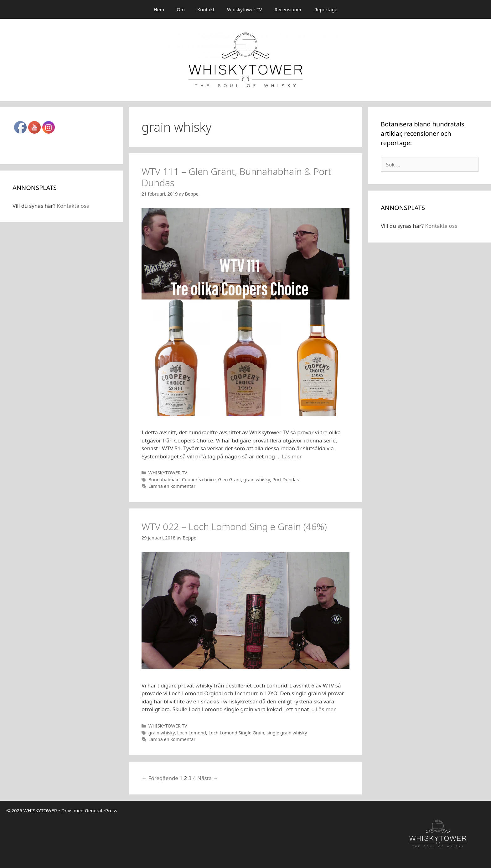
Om (181, 9)
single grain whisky (287, 733)
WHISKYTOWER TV (168, 473)
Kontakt (206, 9)
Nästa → (208, 778)
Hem (159, 9)
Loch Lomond (192, 733)
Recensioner (288, 9)
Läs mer (292, 456)
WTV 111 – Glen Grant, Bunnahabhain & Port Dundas (236, 177)
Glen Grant (229, 480)
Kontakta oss (73, 206)
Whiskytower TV (245, 9)
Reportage (326, 9)
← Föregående (160, 778)
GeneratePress (101, 810)
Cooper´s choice (199, 480)
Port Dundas (286, 480)
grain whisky (257, 480)
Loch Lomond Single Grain (236, 733)
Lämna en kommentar (172, 486)
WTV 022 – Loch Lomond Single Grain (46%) (234, 526)
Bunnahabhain (164, 480)
